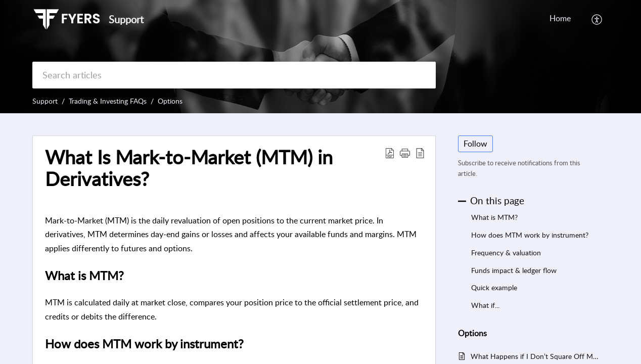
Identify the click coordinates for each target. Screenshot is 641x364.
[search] (234, 75)
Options (170, 101)
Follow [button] (475, 144)
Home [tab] (560, 18)
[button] (597, 19)
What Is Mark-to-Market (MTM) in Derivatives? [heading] (189, 168)
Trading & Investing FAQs (108, 101)
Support (45, 101)
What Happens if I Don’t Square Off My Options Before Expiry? (535, 356)
